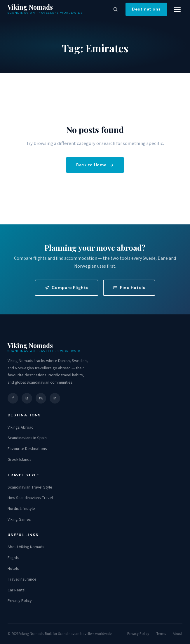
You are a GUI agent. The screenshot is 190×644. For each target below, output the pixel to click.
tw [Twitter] (41, 398)
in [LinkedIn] (55, 398)
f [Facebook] (13, 398)
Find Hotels (129, 288)
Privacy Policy (20, 601)
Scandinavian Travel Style (30, 487)
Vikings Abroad (21, 427)
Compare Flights (67, 288)
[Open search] (116, 9)
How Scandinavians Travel (30, 498)
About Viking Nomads (26, 547)
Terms (161, 634)
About (178, 634)
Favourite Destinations (27, 449)
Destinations (146, 9)
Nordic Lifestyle (21, 509)
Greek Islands (20, 460)
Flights (13, 558)
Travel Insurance (22, 579)
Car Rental (16, 590)
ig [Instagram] (27, 398)
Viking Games (19, 520)
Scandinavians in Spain (27, 438)
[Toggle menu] (177, 9)
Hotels (13, 569)
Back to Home (95, 165)
